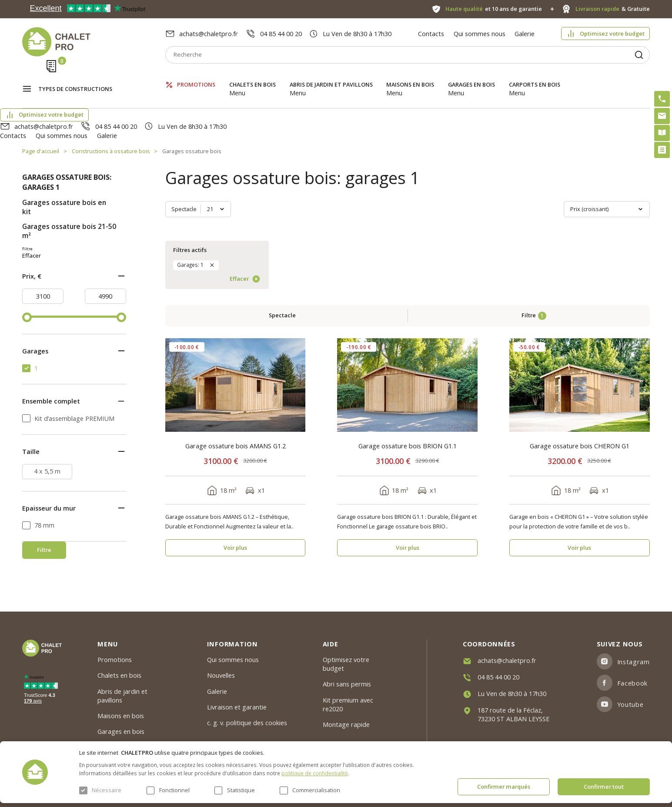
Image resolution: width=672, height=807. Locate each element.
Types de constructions (75, 77)
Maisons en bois (410, 76)
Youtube (630, 704)
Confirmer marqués (504, 787)
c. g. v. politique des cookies (247, 723)
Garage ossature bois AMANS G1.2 (236, 290)
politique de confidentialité (315, 773)
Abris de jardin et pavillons (331, 76)
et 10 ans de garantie (494, 9)
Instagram (634, 662)
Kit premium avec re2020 (348, 704)
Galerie (525, 34)
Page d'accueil (41, 104)
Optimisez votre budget (612, 34)
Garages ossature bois (192, 104)
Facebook (632, 683)
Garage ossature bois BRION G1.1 (408, 290)
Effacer (97, 255)
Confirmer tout (604, 787)
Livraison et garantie (237, 707)
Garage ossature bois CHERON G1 (580, 290)
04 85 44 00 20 (281, 34)
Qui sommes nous (480, 34)
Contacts (431, 34)
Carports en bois (535, 76)
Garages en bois (471, 76)
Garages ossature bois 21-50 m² (69, 185)
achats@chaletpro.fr (209, 34)
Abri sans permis (347, 684)
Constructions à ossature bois (111, 104)
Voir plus (235, 392)
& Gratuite (613, 9)
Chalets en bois (252, 76)
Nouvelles (221, 676)
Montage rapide (346, 724)
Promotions (196, 76)
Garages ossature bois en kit (64, 161)
